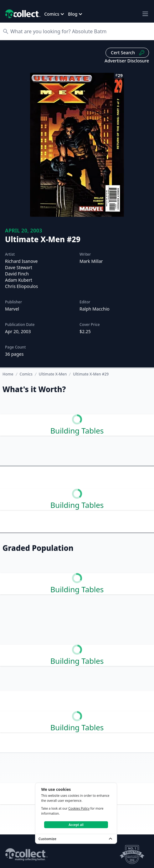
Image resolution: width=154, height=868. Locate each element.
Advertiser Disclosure (127, 61)
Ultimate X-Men (53, 374)
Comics (26, 374)
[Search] (80, 31)
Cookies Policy (79, 808)
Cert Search (128, 53)
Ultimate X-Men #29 (91, 374)
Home (8, 374)
